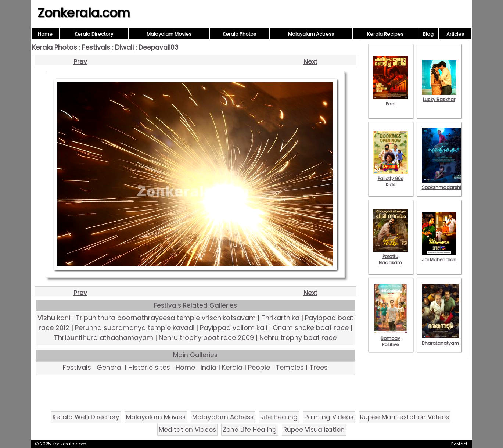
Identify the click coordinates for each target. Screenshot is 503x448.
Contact (459, 444)
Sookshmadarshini (443, 184)
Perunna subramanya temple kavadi (135, 328)
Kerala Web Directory (86, 417)
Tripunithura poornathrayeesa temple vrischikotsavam (166, 318)
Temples (290, 367)
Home (45, 34)
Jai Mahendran (439, 257)
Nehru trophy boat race (298, 338)
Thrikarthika (280, 318)
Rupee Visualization (314, 430)
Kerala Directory (94, 34)
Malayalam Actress (311, 34)
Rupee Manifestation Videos (405, 417)
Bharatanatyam (440, 340)
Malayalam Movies (169, 34)
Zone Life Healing (250, 430)
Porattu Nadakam (391, 256)
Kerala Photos (239, 34)
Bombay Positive (391, 338)
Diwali (124, 47)
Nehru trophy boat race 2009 (206, 338)
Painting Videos (329, 417)
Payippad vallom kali (233, 328)
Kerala (232, 367)
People (259, 367)
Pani (391, 101)
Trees (319, 367)
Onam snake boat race (311, 328)
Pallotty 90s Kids (391, 178)
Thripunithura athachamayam (104, 338)
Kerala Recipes (385, 34)
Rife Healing (279, 417)
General (110, 367)
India (209, 367)
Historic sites (149, 367)
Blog (428, 34)
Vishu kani (54, 318)
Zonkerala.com (84, 13)
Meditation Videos (187, 430)
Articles (455, 34)
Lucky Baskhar (439, 96)
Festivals (96, 47)
